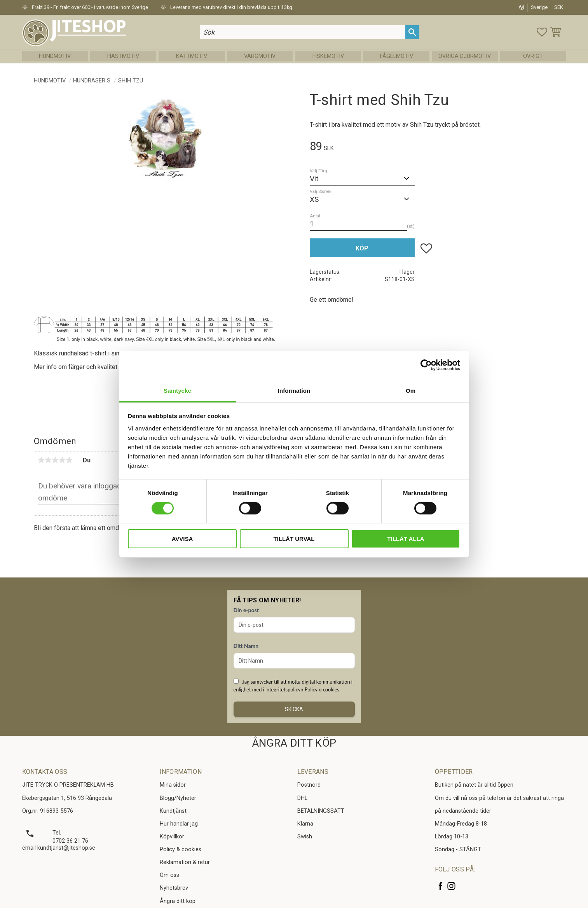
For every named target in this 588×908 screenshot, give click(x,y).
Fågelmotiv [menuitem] (397, 56)
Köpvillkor (172, 837)
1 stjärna (42, 460)
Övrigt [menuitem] (533, 56)
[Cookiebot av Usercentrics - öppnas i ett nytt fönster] (426, 365)
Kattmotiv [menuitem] (192, 56)
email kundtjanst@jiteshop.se (59, 848)
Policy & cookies (181, 849)
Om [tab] (411, 390)
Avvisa (182, 539)
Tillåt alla (406, 539)
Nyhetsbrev (174, 888)
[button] (542, 32)
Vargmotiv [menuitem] (260, 56)
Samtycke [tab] (177, 390)
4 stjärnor (63, 460)
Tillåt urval (294, 539)
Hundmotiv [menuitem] (55, 56)
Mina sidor (173, 785)
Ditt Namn (246, 646)
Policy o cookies (322, 689)
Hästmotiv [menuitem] (123, 56)
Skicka (294, 709)
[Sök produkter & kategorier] (303, 32)
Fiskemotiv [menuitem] (328, 56)
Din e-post (246, 610)
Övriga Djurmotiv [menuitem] (465, 56)
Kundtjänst (173, 811)
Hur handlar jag (179, 824)
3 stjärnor (56, 460)
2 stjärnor (49, 460)
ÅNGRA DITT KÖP (294, 743)
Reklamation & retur (185, 862)
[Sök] (412, 32)
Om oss (169, 875)
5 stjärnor (70, 460)
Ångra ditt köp (178, 901)
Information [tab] (294, 390)
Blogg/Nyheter (178, 798)
